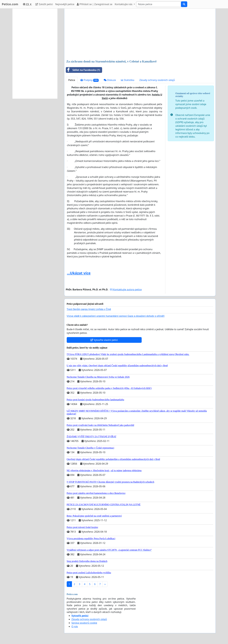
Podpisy (89, 80)
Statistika (128, 80)
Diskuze (110, 80)
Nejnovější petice (65, 4)
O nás (75, 626)
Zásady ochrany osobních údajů (157, 80)
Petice (72, 80)
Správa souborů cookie (84, 623)
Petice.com (10, 4)
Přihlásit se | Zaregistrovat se (95, 4)
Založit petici (44, 4)
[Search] (159, 4)
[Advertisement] (140, 34)
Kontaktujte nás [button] (124, 4)
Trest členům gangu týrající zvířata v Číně (89, 309)
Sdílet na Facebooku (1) (83, 70)
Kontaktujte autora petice (126, 289)
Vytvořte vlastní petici (104, 340)
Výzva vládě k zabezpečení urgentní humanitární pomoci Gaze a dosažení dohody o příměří (116, 316)
